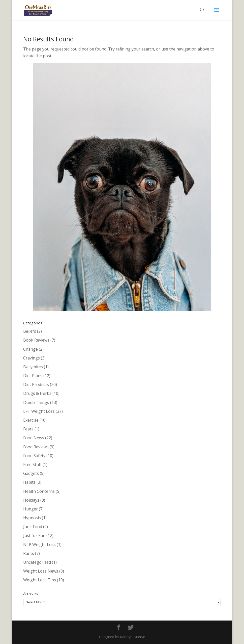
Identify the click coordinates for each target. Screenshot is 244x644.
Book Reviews (36, 340)
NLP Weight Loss (39, 545)
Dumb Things (36, 402)
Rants (29, 553)
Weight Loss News (41, 571)
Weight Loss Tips (40, 580)
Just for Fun (34, 535)
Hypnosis (32, 518)
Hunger (30, 509)
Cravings (32, 358)
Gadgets (31, 473)
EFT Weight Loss (39, 411)
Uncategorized (37, 562)
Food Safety (34, 456)
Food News (34, 438)
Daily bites (33, 367)
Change (30, 349)
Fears (28, 429)
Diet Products (36, 384)
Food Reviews (36, 447)
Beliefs (30, 331)
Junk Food (33, 527)
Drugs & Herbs (37, 393)
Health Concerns (39, 491)
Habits (29, 482)
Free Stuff (32, 465)
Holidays (31, 500)
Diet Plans (33, 376)
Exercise (31, 420)
